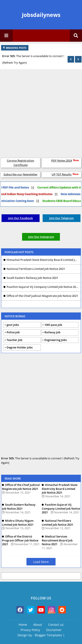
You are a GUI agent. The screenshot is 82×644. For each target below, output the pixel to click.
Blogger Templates (48, 635)
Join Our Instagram (41, 237)
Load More (41, 562)
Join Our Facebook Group (20, 219)
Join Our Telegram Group (61, 219)
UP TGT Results (62, 174)
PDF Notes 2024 (62, 161)
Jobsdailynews (41, 15)
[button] (71, 59)
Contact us (56, 625)
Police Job (13, 332)
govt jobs (13, 325)
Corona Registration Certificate (20, 163)
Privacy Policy (30, 630)
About (38, 625)
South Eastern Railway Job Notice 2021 (32, 278)
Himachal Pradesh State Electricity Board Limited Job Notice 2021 (43, 260)
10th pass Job (53, 325)
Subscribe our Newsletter (21, 174)
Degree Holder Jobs (20, 347)
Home (23, 625)
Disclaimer (54, 630)
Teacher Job (14, 340)
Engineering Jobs (56, 340)
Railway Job (52, 332)
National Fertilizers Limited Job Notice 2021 (36, 269)
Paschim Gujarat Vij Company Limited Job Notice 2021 (43, 287)
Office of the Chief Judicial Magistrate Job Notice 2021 (42, 296)
